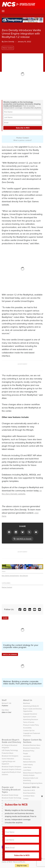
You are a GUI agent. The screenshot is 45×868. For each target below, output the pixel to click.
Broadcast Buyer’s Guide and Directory (11, 741)
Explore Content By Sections (32, 741)
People (25, 753)
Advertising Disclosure (31, 719)
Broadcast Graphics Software (12, 769)
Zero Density (8, 147)
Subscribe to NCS (29, 790)
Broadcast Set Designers (10, 756)
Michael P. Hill (6, 703)
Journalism (27, 756)
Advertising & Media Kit (31, 706)
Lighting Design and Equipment (8, 763)
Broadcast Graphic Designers (11, 767)
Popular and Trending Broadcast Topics (11, 790)
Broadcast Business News (32, 745)
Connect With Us (31, 787)
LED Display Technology (10, 750)
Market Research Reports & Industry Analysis (32, 774)
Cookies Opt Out (29, 731)
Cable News (27, 767)
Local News (27, 770)
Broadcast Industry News (31, 748)
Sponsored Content (30, 717)
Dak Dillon (5, 710)
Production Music (8, 753)
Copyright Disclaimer (30, 714)
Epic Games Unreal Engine (10, 576)
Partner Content (8, 48)
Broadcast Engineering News (33, 783)
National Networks (29, 762)
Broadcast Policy (29, 751)
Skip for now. (22, 866)
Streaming (27, 759)
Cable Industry (28, 765)
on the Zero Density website (22, 492)
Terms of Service (29, 722)
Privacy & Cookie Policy (31, 725)
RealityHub (33, 147)
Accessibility (27, 728)
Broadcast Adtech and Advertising (31, 779)
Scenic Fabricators (8, 759)
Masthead (27, 703)
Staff (4, 700)
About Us (28, 700)
